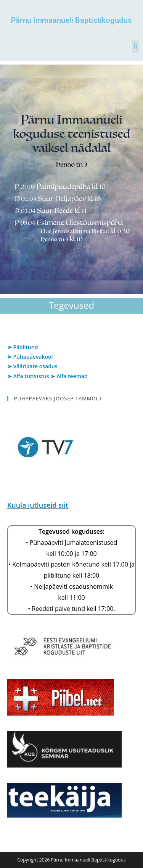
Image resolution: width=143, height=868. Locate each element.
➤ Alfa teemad (69, 376)
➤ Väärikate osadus (32, 366)
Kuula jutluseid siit (38, 505)
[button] (136, 46)
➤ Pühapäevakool (30, 357)
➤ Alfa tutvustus (28, 376)
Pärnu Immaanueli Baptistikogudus (71, 20)
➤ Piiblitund (23, 347)
